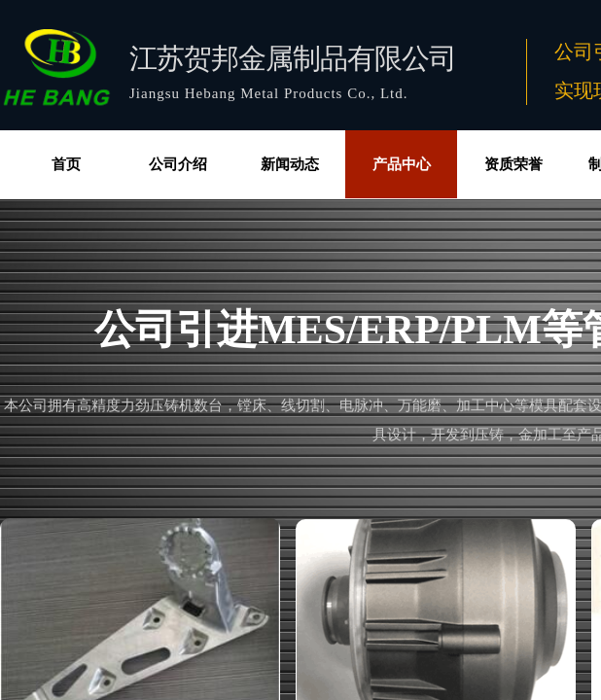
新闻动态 (290, 164)
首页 (66, 164)
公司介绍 (178, 164)
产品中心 (402, 164)
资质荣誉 (513, 164)
